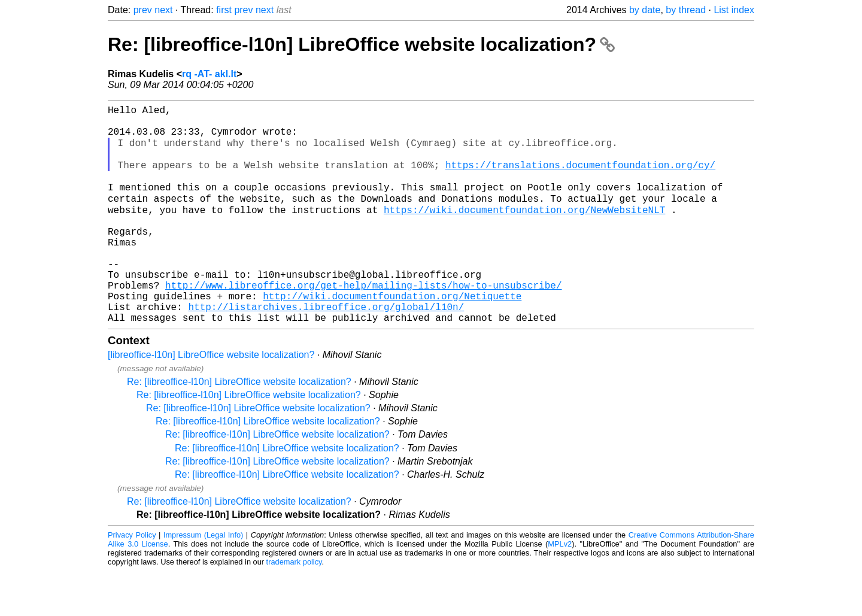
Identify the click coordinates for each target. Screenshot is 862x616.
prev (143, 10)
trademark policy (294, 607)
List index (734, 10)
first (224, 10)
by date (645, 10)
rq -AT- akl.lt (209, 74)
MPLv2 (560, 589)
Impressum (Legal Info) (203, 580)
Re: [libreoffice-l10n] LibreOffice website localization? (361, 44)
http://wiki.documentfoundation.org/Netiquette (392, 336)
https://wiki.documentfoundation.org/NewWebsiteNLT (524, 230)
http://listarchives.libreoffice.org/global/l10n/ (326, 349)
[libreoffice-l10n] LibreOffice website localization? (211, 400)
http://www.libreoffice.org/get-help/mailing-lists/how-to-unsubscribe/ (363, 323)
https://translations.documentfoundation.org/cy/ (580, 178)
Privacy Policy (132, 580)
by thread (686, 10)
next (163, 10)
